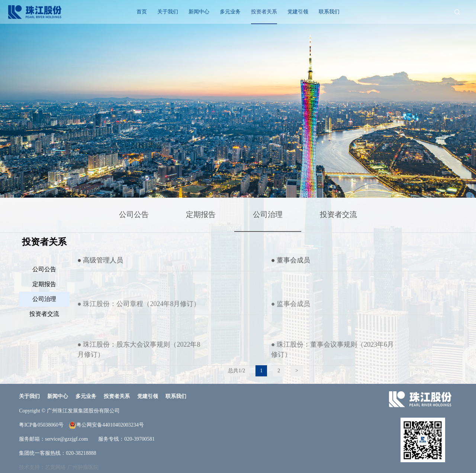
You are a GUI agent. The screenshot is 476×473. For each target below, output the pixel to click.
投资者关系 (264, 12)
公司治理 (268, 214)
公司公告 (134, 214)
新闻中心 (199, 12)
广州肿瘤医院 (83, 467)
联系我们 (329, 12)
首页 (142, 12)
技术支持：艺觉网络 (42, 467)
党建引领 (298, 12)
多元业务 (230, 12)
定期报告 (201, 214)
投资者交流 (338, 214)
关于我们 (168, 12)
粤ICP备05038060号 (41, 425)
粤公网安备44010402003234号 (106, 425)
